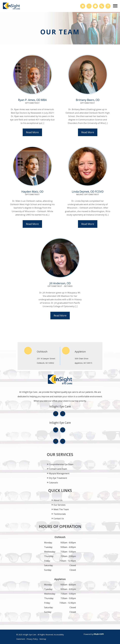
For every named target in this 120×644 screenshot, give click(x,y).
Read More (32, 132)
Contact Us (59, 519)
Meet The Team (61, 509)
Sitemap (43, 639)
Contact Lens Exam (58, 469)
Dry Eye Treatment (58, 478)
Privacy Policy (32, 639)
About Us (58, 500)
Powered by (94, 634)
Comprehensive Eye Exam (61, 464)
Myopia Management (59, 473)
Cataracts (53, 483)
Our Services (59, 505)
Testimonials (60, 514)
